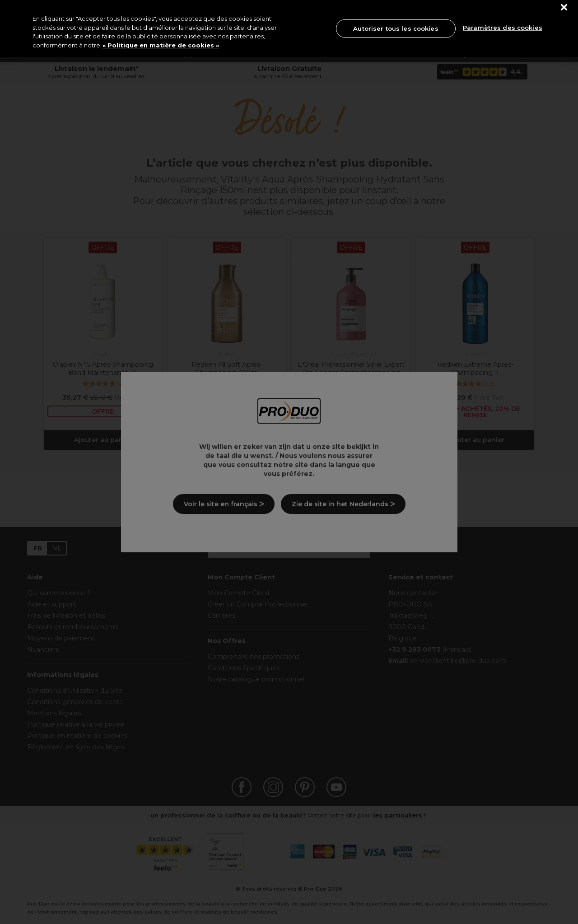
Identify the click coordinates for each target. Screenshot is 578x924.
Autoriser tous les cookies (396, 28)
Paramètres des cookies (503, 28)
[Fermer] (564, 7)
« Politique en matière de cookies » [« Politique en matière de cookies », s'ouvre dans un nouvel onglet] (161, 45)
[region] (289, 28)
